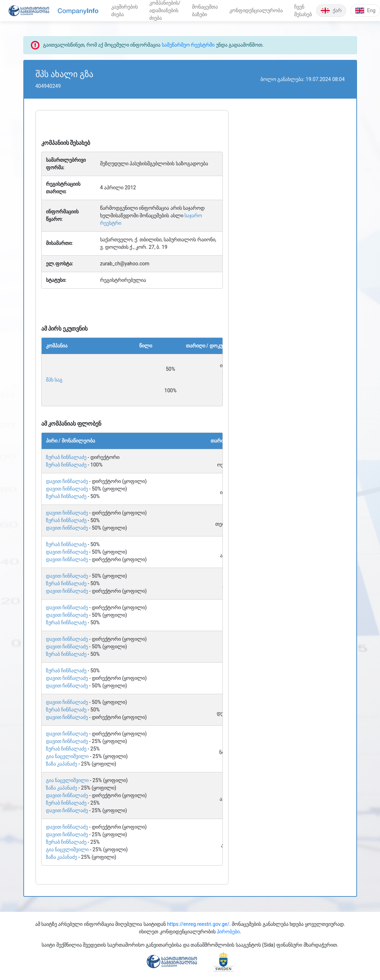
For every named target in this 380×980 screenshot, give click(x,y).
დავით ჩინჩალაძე (67, 481)
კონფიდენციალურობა (256, 10)
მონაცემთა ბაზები (205, 11)
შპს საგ (54, 380)
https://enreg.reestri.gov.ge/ (198, 924)
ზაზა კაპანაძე (62, 764)
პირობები (228, 932)
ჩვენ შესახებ (303, 11)
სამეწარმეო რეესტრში (188, 45)
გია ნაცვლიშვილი (67, 756)
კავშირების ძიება (125, 11)
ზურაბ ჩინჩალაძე (66, 457)
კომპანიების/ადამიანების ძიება (165, 10)
